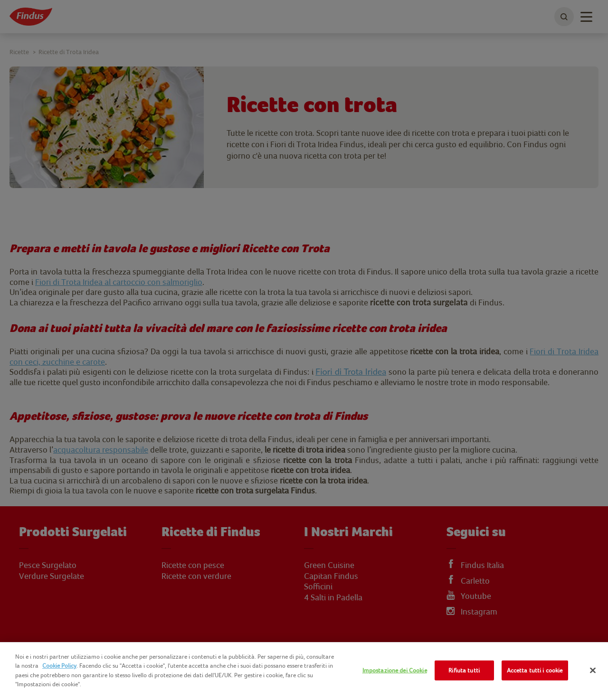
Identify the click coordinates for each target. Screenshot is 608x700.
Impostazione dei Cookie (395, 670)
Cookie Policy (59, 666)
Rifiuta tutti (464, 670)
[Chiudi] (593, 671)
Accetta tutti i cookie (535, 670)
